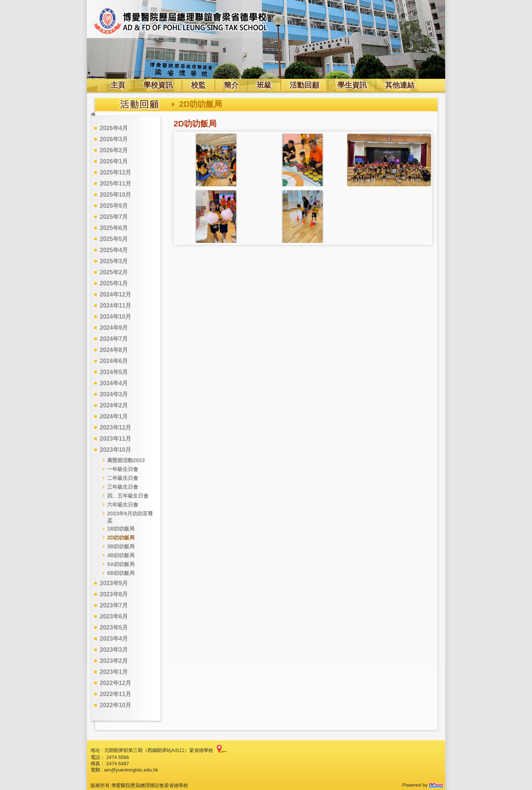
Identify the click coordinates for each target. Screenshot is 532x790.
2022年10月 (115, 705)
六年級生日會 (123, 505)
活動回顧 (304, 85)
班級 (264, 85)
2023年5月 (114, 628)
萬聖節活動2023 (126, 460)
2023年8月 (114, 594)
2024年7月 (114, 339)
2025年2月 (114, 272)
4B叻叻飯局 (121, 555)
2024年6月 (114, 361)
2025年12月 (115, 172)
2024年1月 (114, 416)
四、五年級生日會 (128, 496)
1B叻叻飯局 (121, 529)
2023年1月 (114, 672)
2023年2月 (114, 661)
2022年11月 (115, 694)
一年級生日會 (123, 469)
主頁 (118, 85)
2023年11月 (115, 439)
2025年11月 (115, 184)
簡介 (231, 85)
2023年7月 (114, 605)
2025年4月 (114, 250)
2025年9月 (114, 206)
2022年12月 (115, 683)
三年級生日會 (123, 487)
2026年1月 (114, 161)
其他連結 (400, 85)
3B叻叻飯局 (121, 546)
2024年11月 (115, 306)
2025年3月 (114, 261)
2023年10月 (115, 450)
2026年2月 (114, 150)
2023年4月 (114, 639)
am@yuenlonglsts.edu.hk (131, 770)
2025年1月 (114, 283)
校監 (198, 85)
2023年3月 (114, 650)
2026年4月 (114, 128)
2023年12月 (115, 428)
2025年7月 (114, 217)
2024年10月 (115, 317)
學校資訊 (158, 85)
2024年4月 (114, 383)
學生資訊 (352, 85)
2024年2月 (114, 405)
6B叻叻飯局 (121, 573)
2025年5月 (114, 239)
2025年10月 (115, 195)
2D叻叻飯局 (121, 538)
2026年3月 (114, 139)
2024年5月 (114, 372)
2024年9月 (114, 328)
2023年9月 (114, 583)
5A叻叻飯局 (121, 564)
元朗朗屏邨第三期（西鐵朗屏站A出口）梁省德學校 (159, 750)
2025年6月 (114, 228)
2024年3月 (114, 394)
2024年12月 (115, 294)
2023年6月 (114, 616)
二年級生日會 (123, 478)
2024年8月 (114, 350)
